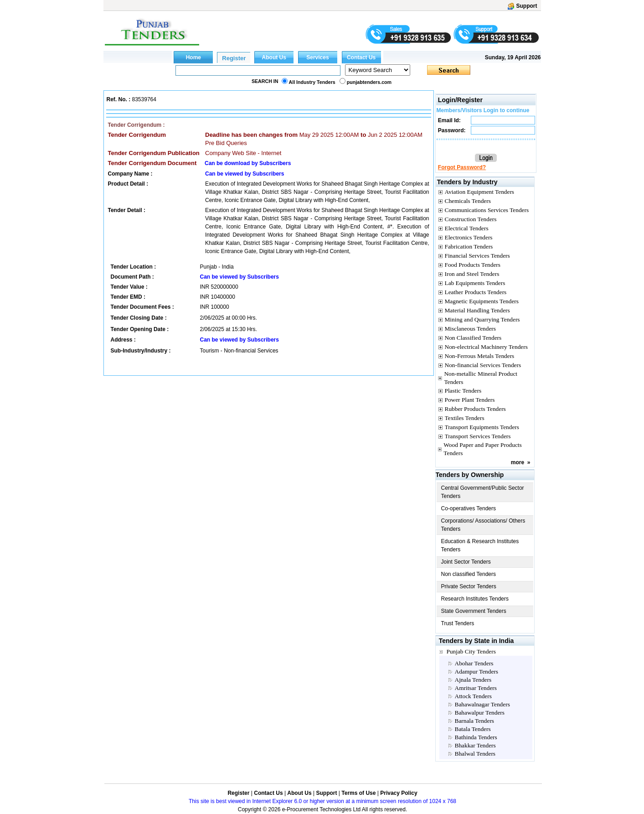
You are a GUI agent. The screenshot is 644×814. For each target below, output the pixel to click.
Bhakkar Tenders (475, 745)
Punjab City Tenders (471, 651)
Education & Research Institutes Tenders (480, 545)
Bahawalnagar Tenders (482, 704)
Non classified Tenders (469, 574)
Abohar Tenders (474, 663)
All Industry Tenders (312, 82)
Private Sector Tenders (469, 586)
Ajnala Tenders (473, 680)
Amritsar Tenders (476, 688)
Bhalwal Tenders (475, 754)
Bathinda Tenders (476, 737)
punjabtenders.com (369, 82)
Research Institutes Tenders (475, 599)
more (518, 462)
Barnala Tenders (475, 721)
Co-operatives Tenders (469, 508)
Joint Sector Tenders (466, 562)
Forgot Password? (462, 167)
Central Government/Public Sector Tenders (483, 492)
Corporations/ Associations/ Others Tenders (483, 525)
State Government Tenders (474, 611)
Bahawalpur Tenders (480, 713)
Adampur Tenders (477, 671)
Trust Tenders (458, 623)
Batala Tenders (473, 729)
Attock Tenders (473, 696)
